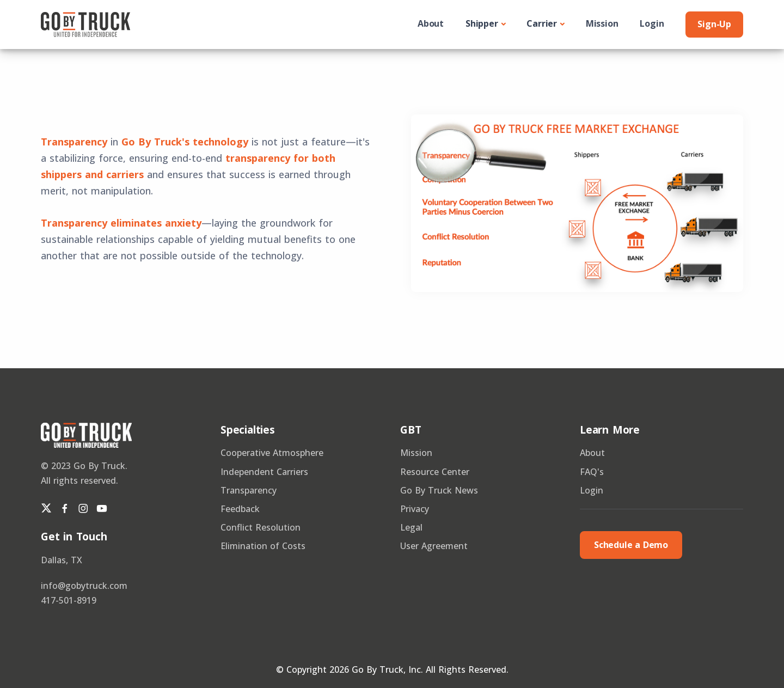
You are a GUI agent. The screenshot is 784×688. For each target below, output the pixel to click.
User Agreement (434, 546)
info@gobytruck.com (84, 586)
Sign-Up (714, 24)
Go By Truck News (439, 490)
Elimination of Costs (263, 546)
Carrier (542, 23)
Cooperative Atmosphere (272, 453)
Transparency (249, 490)
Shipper (482, 23)
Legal (411, 527)
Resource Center (435, 472)
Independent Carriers (264, 472)
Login (652, 23)
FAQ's (592, 472)
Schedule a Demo (631, 545)
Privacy (415, 509)
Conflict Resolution (261, 527)
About (431, 23)
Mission (602, 23)
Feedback (240, 509)
